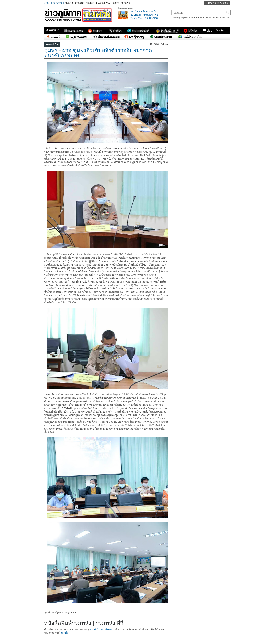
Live (208, 30)
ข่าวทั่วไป (224, 18)
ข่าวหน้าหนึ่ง (195, 18)
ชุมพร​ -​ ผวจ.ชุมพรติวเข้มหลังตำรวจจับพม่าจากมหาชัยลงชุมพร (98, 53)
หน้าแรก (69, 3)
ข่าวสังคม (79, 3)
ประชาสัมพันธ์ (103, 3)
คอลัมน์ (115, 3)
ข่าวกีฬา (90, 3)
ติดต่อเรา (125, 3)
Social (220, 30)
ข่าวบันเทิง (214, 18)
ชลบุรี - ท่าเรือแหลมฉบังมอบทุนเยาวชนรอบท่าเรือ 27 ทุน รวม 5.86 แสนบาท (144, 15)
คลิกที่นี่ (64, 633)
